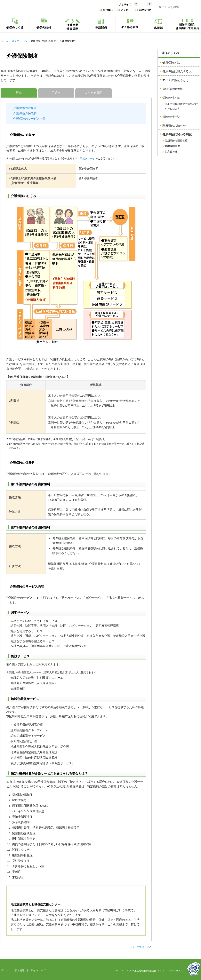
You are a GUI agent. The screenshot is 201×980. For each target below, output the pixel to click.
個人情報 (20, 970)
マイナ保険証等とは (176, 80)
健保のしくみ (19, 41)
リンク (4, 970)
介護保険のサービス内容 (29, 119)
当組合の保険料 (173, 89)
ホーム (4, 41)
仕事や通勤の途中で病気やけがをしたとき (181, 106)
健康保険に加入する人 (177, 71)
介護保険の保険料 (25, 113)
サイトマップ (38, 970)
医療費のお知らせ (174, 126)
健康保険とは (171, 63)
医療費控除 (171, 152)
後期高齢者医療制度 (176, 141)
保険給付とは (171, 98)
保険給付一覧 (171, 117)
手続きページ (88, 159)
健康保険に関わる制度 (177, 134)
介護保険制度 (172, 146)
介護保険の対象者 (25, 108)
